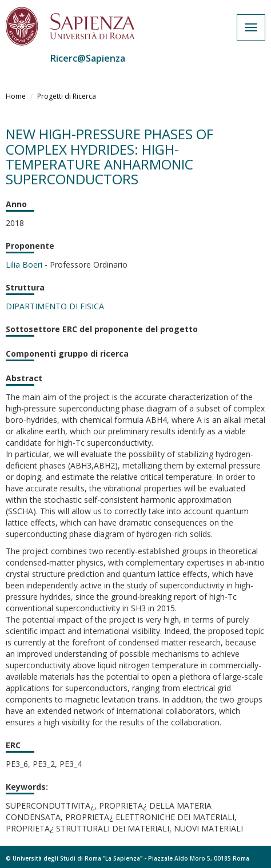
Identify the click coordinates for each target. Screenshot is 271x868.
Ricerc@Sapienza (88, 58)
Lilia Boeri (24, 265)
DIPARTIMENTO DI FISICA (55, 306)
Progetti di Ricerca (67, 96)
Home (16, 96)
